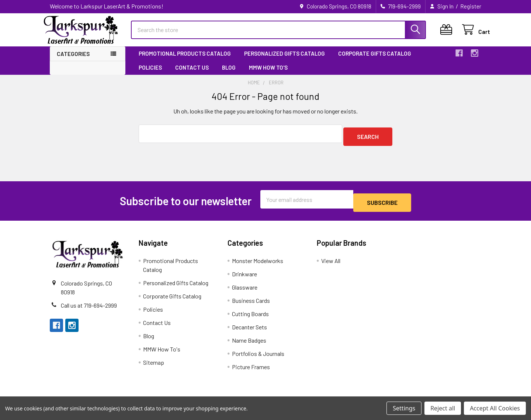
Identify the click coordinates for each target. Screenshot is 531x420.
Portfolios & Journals (258, 354)
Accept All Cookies (495, 408)
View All (331, 261)
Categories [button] (73, 60)
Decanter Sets (249, 327)
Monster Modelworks (258, 261)
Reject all (443, 408)
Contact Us (192, 74)
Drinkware (244, 274)
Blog (229, 74)
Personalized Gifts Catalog (284, 60)
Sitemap (154, 363)
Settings (404, 408)
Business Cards (251, 301)
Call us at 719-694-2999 (89, 305)
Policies (150, 74)
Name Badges (249, 341)
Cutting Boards (250, 314)
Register (471, 6)
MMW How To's (268, 74)
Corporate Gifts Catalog (375, 60)
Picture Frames (251, 367)
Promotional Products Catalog (185, 60)
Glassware (245, 288)
